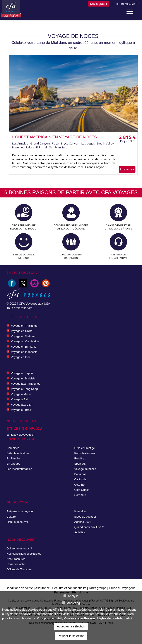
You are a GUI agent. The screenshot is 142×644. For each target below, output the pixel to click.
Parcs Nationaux (85, 453)
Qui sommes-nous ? (19, 548)
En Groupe (13, 464)
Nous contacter (16, 564)
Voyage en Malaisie (23, 378)
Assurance (43, 588)
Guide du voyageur (122, 588)
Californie (80, 479)
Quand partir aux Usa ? (89, 527)
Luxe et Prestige (85, 448)
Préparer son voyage (20, 511)
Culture (11, 517)
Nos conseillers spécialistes (24, 554)
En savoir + (127, 169)
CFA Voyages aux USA (35, 304)
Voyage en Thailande (24, 326)
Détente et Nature (18, 453)
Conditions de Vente (19, 588)
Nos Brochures (16, 559)
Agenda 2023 (83, 522)
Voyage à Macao (21, 394)
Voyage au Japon (22, 373)
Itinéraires (81, 511)
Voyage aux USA (22, 405)
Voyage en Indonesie (24, 352)
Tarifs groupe (98, 588)
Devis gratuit (99, 4)
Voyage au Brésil (22, 410)
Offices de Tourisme (19, 569)
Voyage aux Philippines (26, 384)
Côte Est (80, 485)
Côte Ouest (82, 490)
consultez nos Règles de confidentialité (104, 618)
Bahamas (80, 474)
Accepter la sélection (71, 626)
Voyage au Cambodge (25, 341)
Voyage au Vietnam (23, 336)
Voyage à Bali (20, 399)
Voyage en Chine (22, 331)
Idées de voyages (86, 517)
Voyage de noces (85, 469)
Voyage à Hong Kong (24, 389)
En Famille (13, 458)
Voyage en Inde (21, 357)
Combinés (13, 448)
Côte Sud (80, 495)
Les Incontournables (19, 469)
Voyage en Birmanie (24, 347)
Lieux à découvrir (17, 522)
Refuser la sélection (71, 636)
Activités (80, 532)
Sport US (80, 464)
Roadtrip (80, 458)
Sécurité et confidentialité (69, 588)
